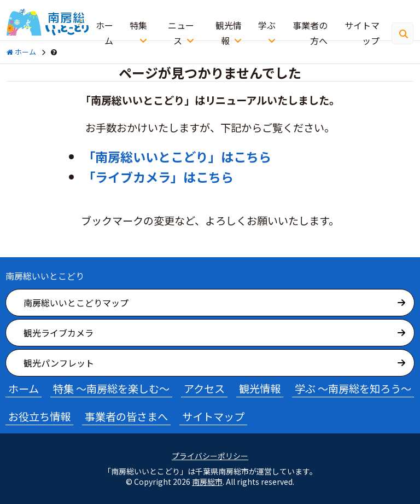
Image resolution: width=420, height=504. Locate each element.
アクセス (204, 389)
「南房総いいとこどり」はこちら (177, 157)
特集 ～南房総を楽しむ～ (111, 389)
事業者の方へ (310, 33)
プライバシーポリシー (210, 456)
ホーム (104, 33)
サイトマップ (362, 33)
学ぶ (267, 25)
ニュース (181, 33)
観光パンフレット (59, 363)
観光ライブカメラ (59, 333)
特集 (138, 25)
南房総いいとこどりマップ (76, 303)
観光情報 (229, 33)
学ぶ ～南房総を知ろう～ (353, 389)
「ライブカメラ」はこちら (158, 177)
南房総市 (207, 482)
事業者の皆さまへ (126, 416)
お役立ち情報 (39, 416)
